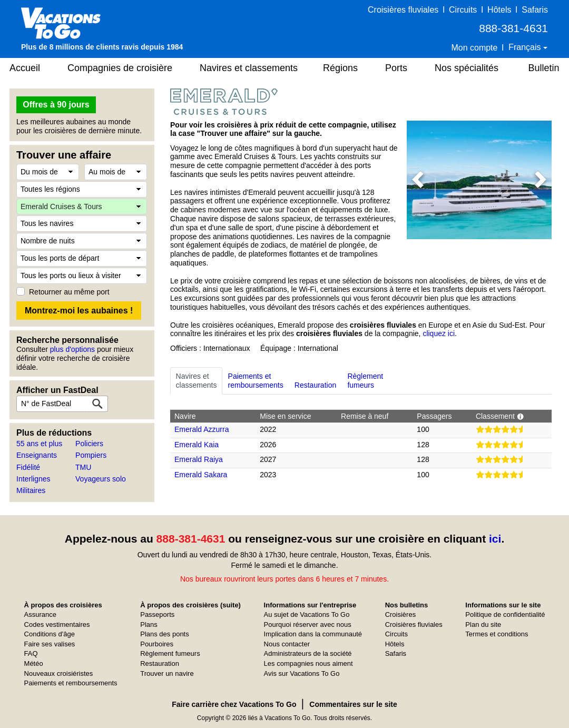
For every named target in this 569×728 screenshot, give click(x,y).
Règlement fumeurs (170, 653)
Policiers (89, 444)
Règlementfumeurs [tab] (365, 381)
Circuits (463, 10)
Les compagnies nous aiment (308, 663)
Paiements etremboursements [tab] (256, 381)
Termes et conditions (497, 634)
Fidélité (28, 467)
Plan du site (483, 624)
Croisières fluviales (403, 10)
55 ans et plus (39, 444)
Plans (149, 624)
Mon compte (474, 48)
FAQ (31, 653)
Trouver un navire (167, 673)
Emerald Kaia (197, 445)
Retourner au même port (69, 292)
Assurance (40, 614)
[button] (418, 180)
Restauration (160, 663)
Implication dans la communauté (313, 634)
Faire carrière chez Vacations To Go (234, 704)
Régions (340, 68)
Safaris (535, 10)
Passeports (157, 614)
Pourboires (157, 644)
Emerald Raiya (199, 459)
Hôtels (499, 10)
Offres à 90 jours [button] (56, 105)
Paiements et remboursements (71, 683)
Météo (34, 663)
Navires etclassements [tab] (197, 381)
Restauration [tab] (315, 381)
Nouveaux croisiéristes (59, 673)
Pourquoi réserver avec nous (308, 624)
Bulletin (543, 68)
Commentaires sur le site (353, 704)
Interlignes (33, 479)
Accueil (25, 68)
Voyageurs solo (101, 479)
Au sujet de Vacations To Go (307, 614)
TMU (83, 467)
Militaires (31, 490)
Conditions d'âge (50, 634)
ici (495, 539)
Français (526, 47)
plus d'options (72, 349)
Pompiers (91, 455)
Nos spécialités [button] (467, 68)
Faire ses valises (50, 644)
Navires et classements (249, 68)
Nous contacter (287, 644)
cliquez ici (439, 333)
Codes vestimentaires (57, 624)
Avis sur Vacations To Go (302, 673)
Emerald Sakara (201, 475)
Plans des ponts (165, 634)
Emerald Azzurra (202, 429)
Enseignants (37, 455)
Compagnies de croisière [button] (120, 68)
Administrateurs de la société (308, 653)
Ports (396, 68)
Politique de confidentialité (505, 614)
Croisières (401, 614)
